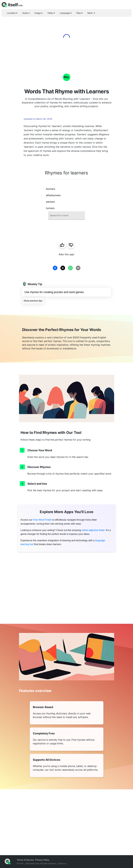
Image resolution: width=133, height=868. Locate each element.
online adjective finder (93, 530)
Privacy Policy (42, 860)
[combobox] (67, 216)
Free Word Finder (42, 520)
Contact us (62, 863)
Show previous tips (33, 301)
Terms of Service (25, 860)
